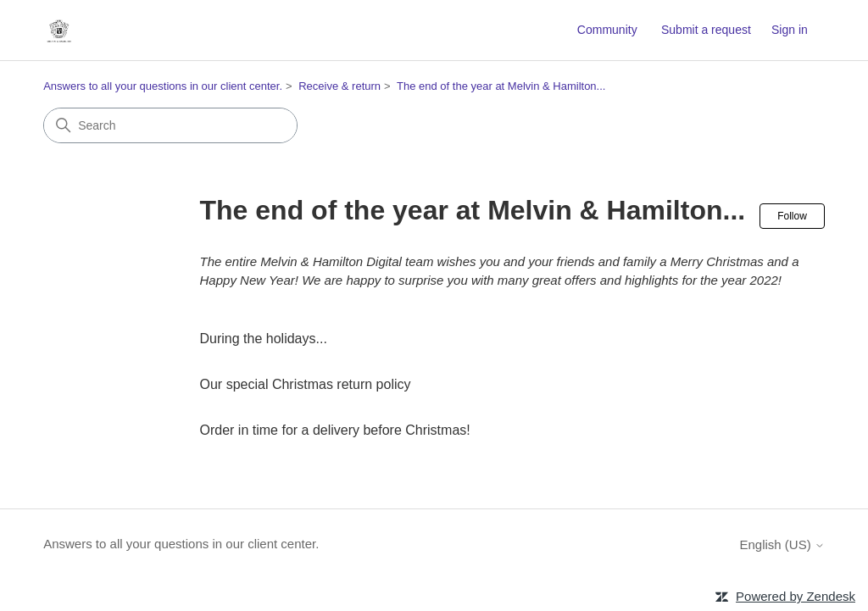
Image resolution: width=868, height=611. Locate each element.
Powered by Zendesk (796, 596)
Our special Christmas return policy (306, 384)
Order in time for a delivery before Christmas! (335, 430)
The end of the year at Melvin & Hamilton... (501, 86)
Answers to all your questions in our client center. (163, 86)
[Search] (170, 125)
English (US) (782, 544)
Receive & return (339, 86)
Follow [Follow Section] (792, 216)
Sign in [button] (790, 30)
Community (607, 30)
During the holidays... (264, 339)
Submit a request (706, 30)
